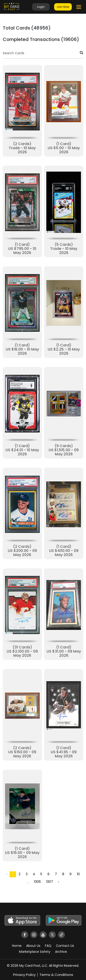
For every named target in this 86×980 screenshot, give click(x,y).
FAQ (48, 946)
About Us (33, 946)
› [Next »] (59, 882)
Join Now (63, 7)
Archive (61, 952)
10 (78, 874)
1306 (37, 882)
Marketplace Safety (35, 952)
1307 (50, 882)
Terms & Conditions (56, 975)
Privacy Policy (24, 975)
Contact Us (65, 946)
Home (17, 946)
